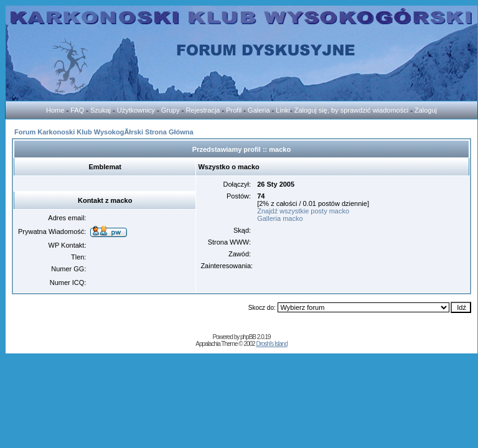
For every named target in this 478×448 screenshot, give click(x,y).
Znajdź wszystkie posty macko (303, 211)
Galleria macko (280, 218)
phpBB (248, 337)
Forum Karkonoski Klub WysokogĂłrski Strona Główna (104, 132)
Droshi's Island (271, 344)
